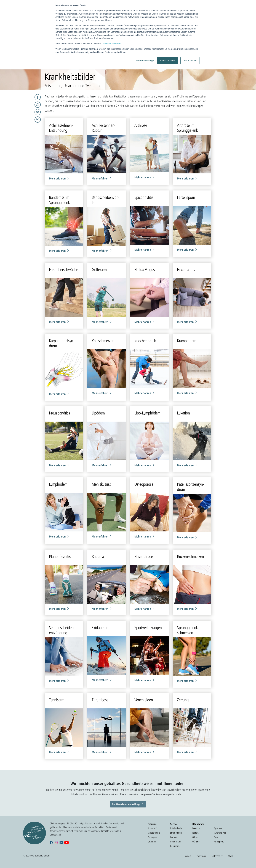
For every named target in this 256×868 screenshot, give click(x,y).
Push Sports (219, 842)
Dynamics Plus (220, 833)
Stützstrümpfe (154, 833)
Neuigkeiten (175, 842)
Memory (196, 828)
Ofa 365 (196, 842)
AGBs (230, 856)
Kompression (153, 828)
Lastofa (195, 833)
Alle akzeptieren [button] (168, 61)
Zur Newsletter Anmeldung (126, 804)
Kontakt (188, 856)
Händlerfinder (176, 828)
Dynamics (218, 828)
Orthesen (152, 842)
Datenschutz (217, 856)
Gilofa (195, 837)
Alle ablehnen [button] (190, 61)
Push (216, 837)
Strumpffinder (176, 833)
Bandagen (152, 837)
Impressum (201, 856)
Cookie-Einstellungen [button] (145, 61)
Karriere (174, 837)
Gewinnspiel (176, 846)
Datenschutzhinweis (111, 44)
